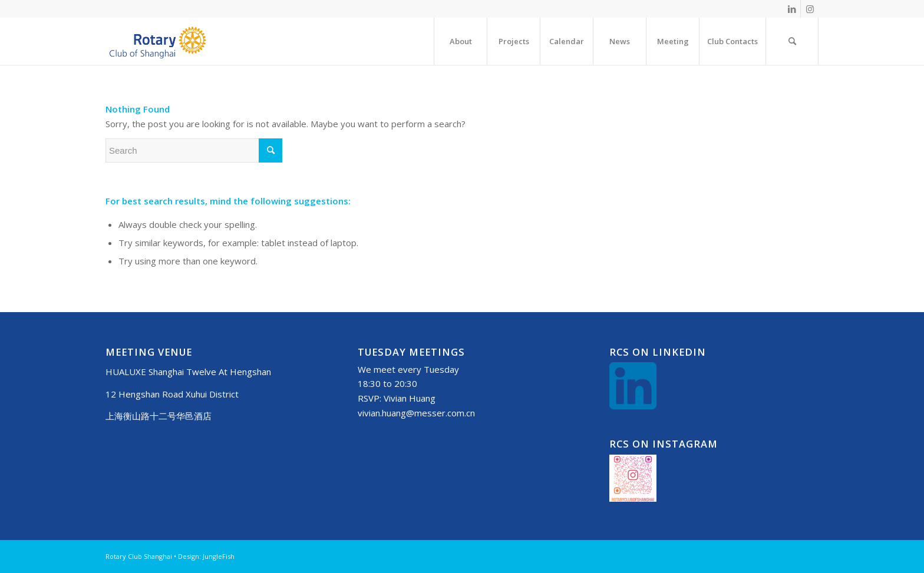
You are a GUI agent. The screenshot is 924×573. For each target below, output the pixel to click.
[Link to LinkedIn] (792, 9)
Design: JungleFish (206, 556)
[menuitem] (460, 41)
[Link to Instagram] (810, 9)
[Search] (792, 41)
